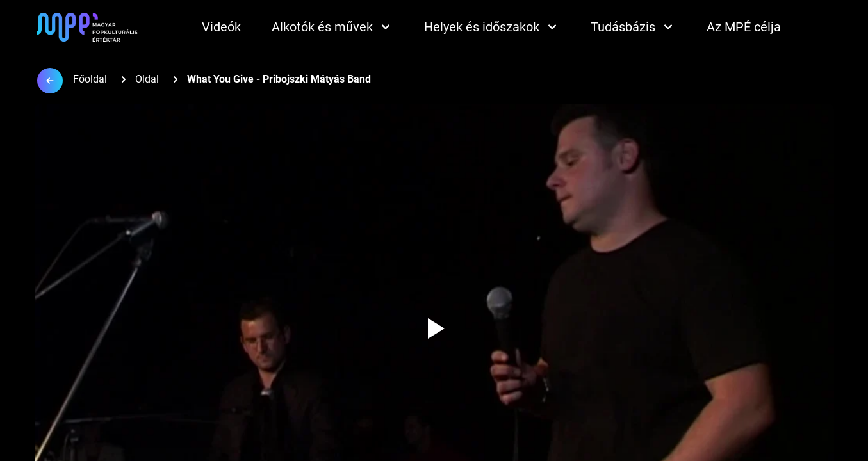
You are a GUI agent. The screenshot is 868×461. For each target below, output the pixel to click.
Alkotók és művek (332, 27)
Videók (221, 27)
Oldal (147, 79)
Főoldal (90, 79)
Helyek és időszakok (492, 27)
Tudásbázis (633, 27)
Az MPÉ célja (744, 27)
